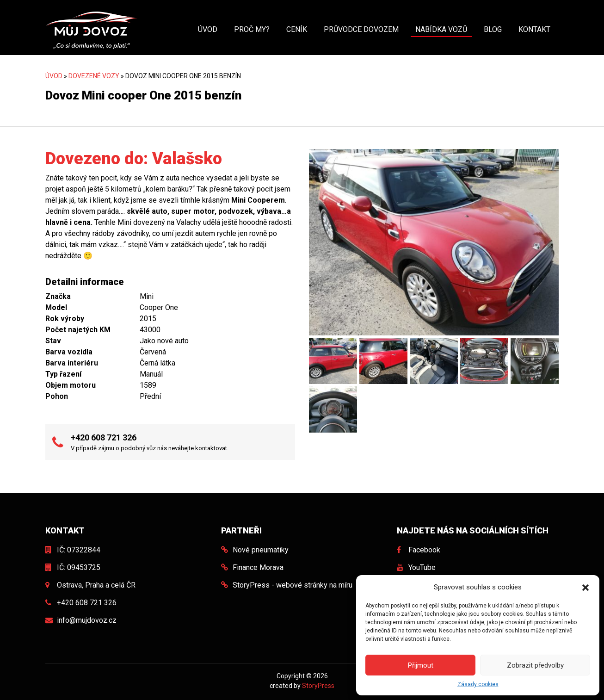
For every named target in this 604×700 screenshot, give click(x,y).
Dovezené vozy (94, 76)
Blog (493, 29)
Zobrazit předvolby (535, 665)
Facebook (424, 550)
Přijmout (421, 665)
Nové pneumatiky (261, 550)
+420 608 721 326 (104, 437)
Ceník (297, 29)
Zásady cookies (478, 684)
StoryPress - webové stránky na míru (293, 585)
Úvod (208, 29)
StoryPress (318, 686)
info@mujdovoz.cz (87, 620)
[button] (586, 587)
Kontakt (534, 29)
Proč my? (252, 29)
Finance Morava (258, 567)
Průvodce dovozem (361, 29)
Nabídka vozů (441, 29)
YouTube (422, 567)
